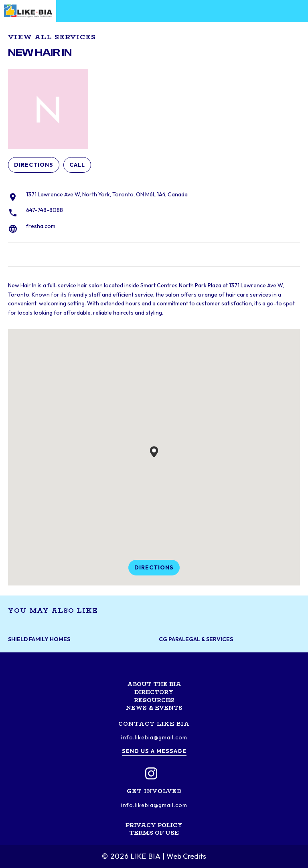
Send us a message (154, 751)
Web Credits (186, 856)
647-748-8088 (45, 210)
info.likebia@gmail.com (154, 737)
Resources (154, 700)
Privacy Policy (154, 825)
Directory (154, 692)
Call (77, 165)
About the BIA (154, 684)
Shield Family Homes (39, 639)
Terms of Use (154, 833)
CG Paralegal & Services (196, 639)
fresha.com (41, 226)
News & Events (154, 708)
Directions (34, 165)
